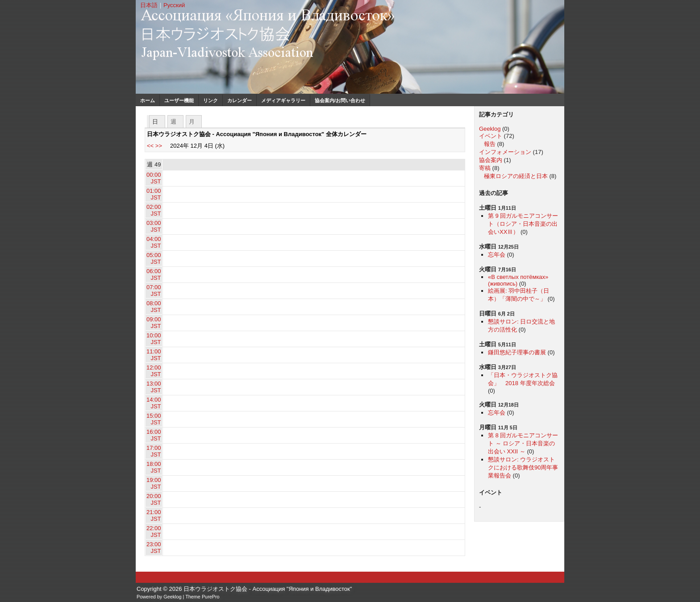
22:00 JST (154, 531)
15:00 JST (154, 419)
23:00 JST (154, 548)
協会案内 (491, 160)
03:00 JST (154, 226)
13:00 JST (154, 387)
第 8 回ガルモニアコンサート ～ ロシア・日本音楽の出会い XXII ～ (523, 443)
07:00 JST (154, 291)
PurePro (211, 597)
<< (150, 146)
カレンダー (240, 100)
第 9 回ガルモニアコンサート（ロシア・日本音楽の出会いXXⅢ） (523, 224)
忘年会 (497, 255)
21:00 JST (154, 515)
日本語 (149, 5)
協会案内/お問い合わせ (340, 100)
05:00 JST (154, 258)
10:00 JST (154, 339)
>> (159, 146)
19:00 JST (154, 483)
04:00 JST (154, 242)
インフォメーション (505, 152)
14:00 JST (154, 403)
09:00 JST (154, 323)
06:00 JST (154, 274)
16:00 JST (154, 435)
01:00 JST (154, 194)
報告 (490, 144)
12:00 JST (154, 371)
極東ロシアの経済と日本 (516, 176)
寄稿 (485, 168)
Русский (174, 5)
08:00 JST (154, 307)
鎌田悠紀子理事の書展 (517, 352)
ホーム (148, 100)
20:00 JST (154, 499)
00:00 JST (154, 178)
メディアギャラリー (283, 100)
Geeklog (490, 129)
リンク (210, 100)
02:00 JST (154, 210)
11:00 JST (154, 355)
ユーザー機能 (179, 100)
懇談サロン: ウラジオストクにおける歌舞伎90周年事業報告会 (523, 467)
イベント (491, 136)
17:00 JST (154, 451)
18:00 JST (154, 467)
